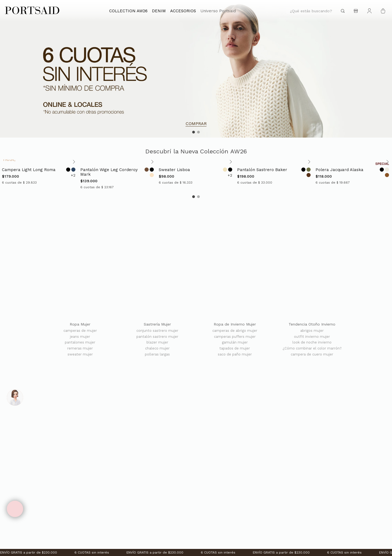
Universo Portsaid (218, 11)
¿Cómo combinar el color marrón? (312, 348)
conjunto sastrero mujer (157, 331)
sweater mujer (80, 354)
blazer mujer (157, 342)
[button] (194, 132)
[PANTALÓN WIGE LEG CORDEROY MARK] (118, 174)
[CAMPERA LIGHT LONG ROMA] (39, 174)
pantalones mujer (80, 342)
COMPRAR (196, 124)
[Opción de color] (68, 170)
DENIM (159, 11)
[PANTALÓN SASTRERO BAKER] (274, 174)
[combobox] (317, 11)
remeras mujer (80, 348)
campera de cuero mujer (312, 354)
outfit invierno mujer (312, 337)
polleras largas (157, 354)
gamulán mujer (235, 342)
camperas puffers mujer (235, 337)
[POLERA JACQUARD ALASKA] (353, 174)
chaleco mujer (157, 348)
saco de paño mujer (235, 354)
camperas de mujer (80, 331)
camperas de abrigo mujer (235, 331)
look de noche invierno (312, 342)
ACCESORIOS (183, 11)
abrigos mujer (312, 331)
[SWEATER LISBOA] (196, 174)
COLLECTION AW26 (128, 11)
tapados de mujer (235, 348)
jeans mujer (80, 337)
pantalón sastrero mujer (157, 337)
